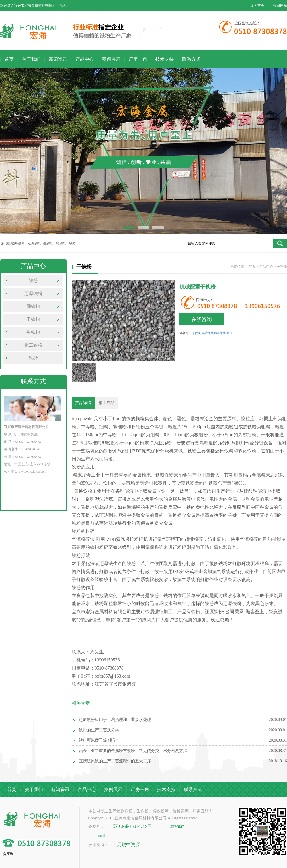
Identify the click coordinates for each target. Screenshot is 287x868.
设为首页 (257, 5)
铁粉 (33, 280)
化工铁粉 (33, 345)
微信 (229, 333)
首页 (9, 59)
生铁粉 (33, 332)
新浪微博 (208, 333)
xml (101, 835)
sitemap (177, 826)
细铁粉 (33, 306)
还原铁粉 (33, 293)
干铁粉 (33, 319)
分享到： (185, 333)
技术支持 (165, 59)
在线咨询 (202, 319)
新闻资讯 (58, 59)
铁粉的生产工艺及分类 (99, 730)
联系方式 (191, 59)
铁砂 (33, 358)
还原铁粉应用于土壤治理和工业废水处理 (115, 720)
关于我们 (31, 59)
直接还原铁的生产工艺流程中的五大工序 (115, 761)
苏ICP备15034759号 (133, 826)
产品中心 (85, 59)
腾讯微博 (220, 333)
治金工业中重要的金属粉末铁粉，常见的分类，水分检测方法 (133, 751)
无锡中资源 (128, 845)
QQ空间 (196, 333)
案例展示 (111, 59)
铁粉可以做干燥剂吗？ (99, 740)
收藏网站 (280, 5)
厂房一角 (138, 59)
